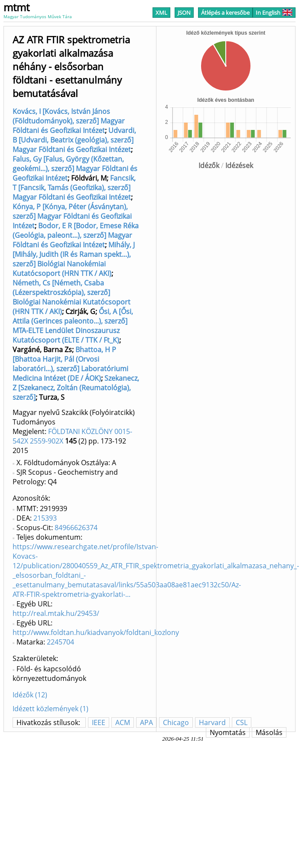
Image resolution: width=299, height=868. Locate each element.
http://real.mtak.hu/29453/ (56, 613)
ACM (123, 722)
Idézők (209, 165)
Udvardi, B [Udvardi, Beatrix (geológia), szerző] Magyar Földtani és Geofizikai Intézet (74, 140)
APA (146, 722)
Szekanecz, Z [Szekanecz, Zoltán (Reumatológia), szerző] (76, 388)
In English (274, 13)
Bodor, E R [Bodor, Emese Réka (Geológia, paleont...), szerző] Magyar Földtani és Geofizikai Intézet (76, 235)
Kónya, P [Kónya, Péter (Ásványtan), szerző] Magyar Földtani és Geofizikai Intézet (72, 216)
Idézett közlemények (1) (50, 709)
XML (161, 13)
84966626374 (76, 528)
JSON (184, 13)
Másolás (269, 732)
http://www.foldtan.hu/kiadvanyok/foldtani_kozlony (96, 632)
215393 (45, 518)
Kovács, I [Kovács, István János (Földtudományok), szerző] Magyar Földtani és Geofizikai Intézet (69, 121)
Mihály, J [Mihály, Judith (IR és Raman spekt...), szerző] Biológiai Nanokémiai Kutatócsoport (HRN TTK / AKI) (74, 259)
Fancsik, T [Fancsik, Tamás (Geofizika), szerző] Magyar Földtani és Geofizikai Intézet (74, 188)
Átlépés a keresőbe (225, 13)
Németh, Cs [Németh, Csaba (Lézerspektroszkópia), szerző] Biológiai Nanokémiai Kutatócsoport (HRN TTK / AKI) (71, 297)
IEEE (99, 722)
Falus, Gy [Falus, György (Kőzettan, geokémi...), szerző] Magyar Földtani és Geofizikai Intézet (75, 168)
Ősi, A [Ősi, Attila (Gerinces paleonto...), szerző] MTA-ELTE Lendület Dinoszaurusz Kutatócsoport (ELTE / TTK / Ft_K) (73, 326)
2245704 (60, 642)
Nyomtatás (228, 732)
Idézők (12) (30, 695)
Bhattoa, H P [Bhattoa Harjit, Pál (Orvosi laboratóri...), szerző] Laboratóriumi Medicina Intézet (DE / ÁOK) (70, 364)
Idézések (239, 165)
